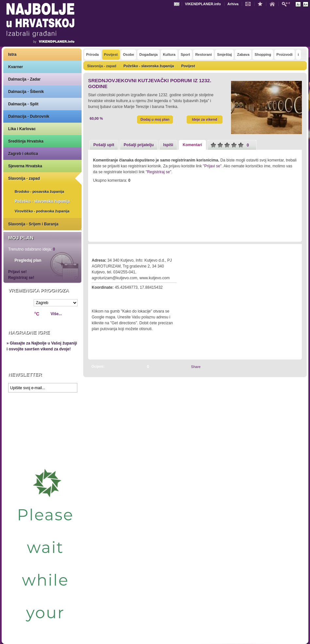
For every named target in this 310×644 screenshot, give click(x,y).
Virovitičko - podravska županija (42, 211)
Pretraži (287, 4)
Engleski (178, 4)
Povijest (188, 66)
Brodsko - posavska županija (39, 192)
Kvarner (15, 67)
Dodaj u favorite (262, 4)
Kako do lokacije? (112, 297)
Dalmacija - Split (23, 104)
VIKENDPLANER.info (203, 4)
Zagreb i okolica (23, 154)
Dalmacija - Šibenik (26, 92)
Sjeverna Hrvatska (25, 166)
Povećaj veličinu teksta (306, 4)
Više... (56, 314)
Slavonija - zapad (24, 178)
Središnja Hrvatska (26, 141)
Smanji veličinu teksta (298, 4)
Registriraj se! (21, 278)
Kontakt (250, 4)
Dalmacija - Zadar (24, 79)
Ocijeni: (98, 366)
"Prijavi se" (212, 166)
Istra (12, 54)
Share (196, 367)
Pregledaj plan (28, 260)
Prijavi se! (17, 272)
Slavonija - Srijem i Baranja (33, 224)
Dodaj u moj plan (155, 119)
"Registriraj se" (158, 172)
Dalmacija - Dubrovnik (29, 116)
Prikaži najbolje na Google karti (42, 435)
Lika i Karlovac (22, 129)
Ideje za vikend (205, 119)
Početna (274, 4)
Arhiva (233, 4)
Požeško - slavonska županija (42, 201)
